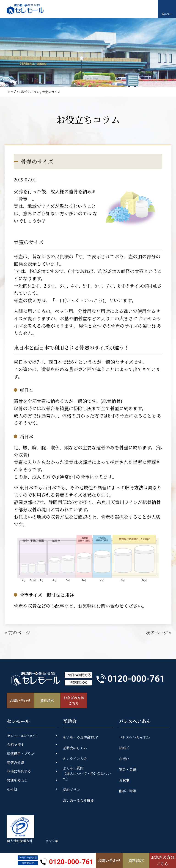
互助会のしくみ (75, 748)
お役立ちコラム (29, 92)
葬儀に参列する (19, 772)
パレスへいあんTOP (135, 737)
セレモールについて (22, 736)
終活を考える (17, 781)
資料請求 (136, 860)
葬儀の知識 (15, 763)
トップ (12, 92)
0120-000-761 (67, 860)
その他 (12, 790)
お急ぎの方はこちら (163, 860)
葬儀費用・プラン (21, 754)
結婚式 (124, 748)
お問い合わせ (109, 860)
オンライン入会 (75, 759)
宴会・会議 (128, 770)
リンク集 (53, 841)
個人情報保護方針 (20, 841)
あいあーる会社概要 (78, 801)
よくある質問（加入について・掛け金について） (87, 774)
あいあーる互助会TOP (80, 737)
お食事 (124, 780)
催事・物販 (128, 791)
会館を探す (15, 745)
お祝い (124, 759)
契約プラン (71, 790)
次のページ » (158, 632)
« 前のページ (18, 632)
